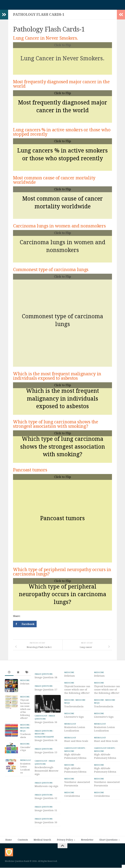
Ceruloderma (72, 796)
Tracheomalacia (74, 706)
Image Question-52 (46, 807)
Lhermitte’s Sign (74, 717)
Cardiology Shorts (75, 748)
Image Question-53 (46, 761)
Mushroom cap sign (46, 794)
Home (9, 848)
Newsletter (87, 848)
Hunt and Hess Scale (76, 741)
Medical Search (42, 848)
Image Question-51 (46, 819)
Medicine (25, 680)
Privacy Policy (65, 848)
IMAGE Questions (44, 674)
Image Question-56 (46, 731)
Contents (23, 848)
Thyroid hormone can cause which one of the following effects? (25, 709)
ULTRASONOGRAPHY (44, 745)
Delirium (25, 684)
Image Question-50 (46, 831)
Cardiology (41, 724)
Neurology (26, 760)
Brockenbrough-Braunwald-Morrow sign (47, 779)
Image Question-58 (46, 677)
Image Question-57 (46, 690)
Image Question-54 (46, 749)
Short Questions (108, 848)
